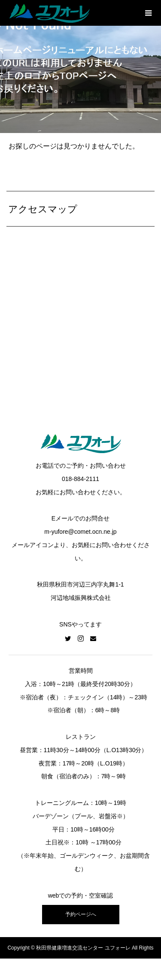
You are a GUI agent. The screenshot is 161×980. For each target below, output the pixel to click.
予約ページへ (81, 914)
